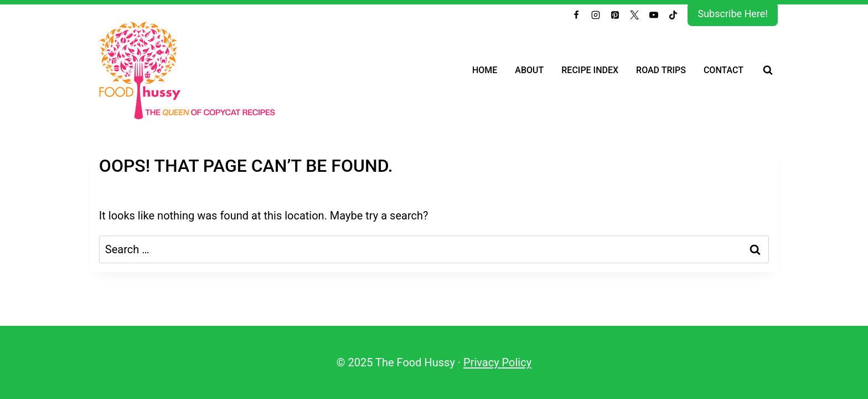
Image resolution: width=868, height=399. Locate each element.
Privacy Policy (497, 362)
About (529, 70)
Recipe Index (590, 70)
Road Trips (661, 70)
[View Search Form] (768, 70)
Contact (724, 70)
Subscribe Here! (733, 14)
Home (485, 70)
